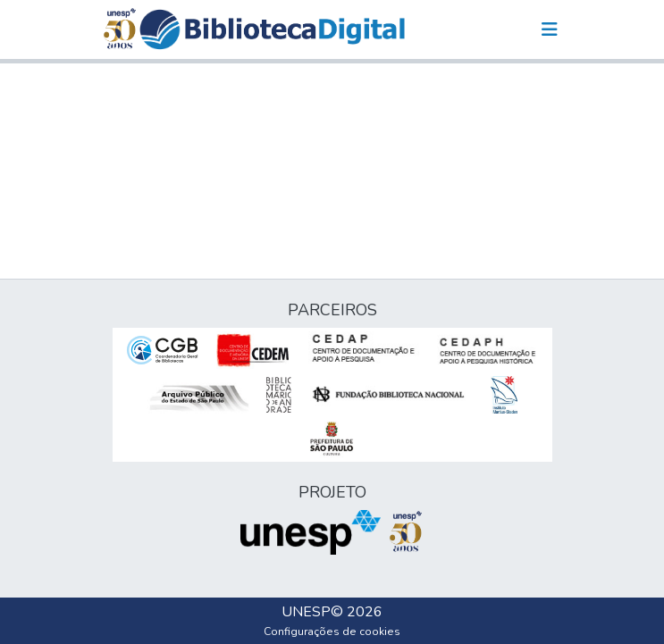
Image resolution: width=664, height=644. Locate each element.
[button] (272, 29)
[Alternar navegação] (550, 29)
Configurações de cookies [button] (332, 631)
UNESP (306, 612)
